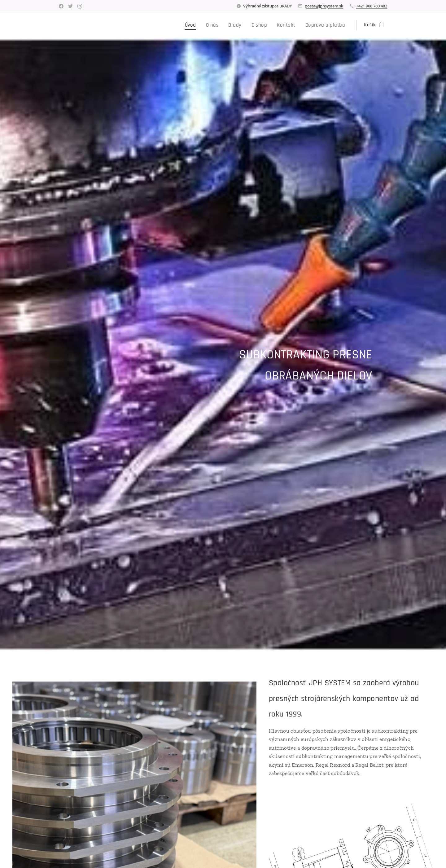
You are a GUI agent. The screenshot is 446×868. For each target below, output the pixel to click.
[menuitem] (199, 25)
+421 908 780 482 (372, 6)
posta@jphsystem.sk (324, 6)
